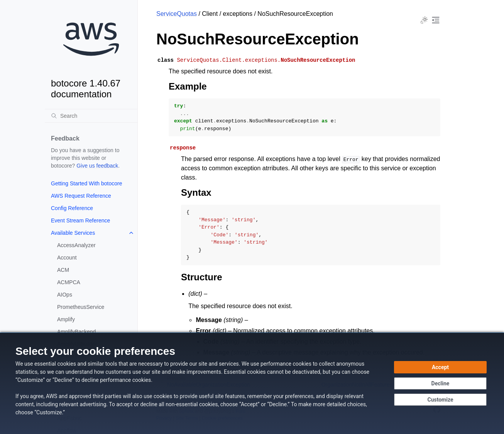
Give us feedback (97, 166)
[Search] (91, 116)
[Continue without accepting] (440, 383)
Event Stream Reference (80, 220)
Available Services (73, 233)
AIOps (65, 295)
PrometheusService (81, 307)
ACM (63, 270)
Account (67, 258)
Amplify (66, 319)
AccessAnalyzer (76, 245)
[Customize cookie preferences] (440, 400)
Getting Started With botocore (86, 183)
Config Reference (72, 208)
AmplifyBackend (76, 332)
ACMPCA (69, 282)
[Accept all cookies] (440, 367)
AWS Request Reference (81, 196)
